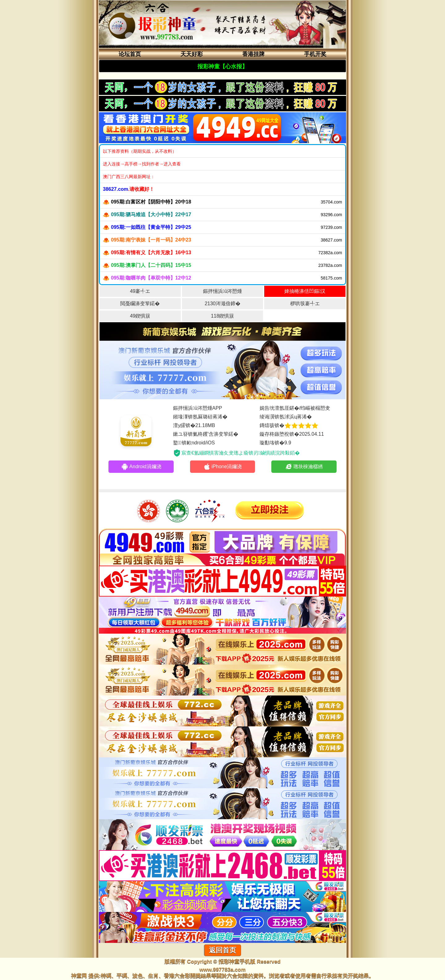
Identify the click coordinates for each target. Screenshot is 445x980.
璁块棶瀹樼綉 (304, 467)
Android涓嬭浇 (141, 467)
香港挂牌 (253, 54)
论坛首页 (130, 54)
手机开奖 (315, 54)
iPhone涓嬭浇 (223, 467)
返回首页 (222, 950)
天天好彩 (192, 54)
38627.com (116, 189)
